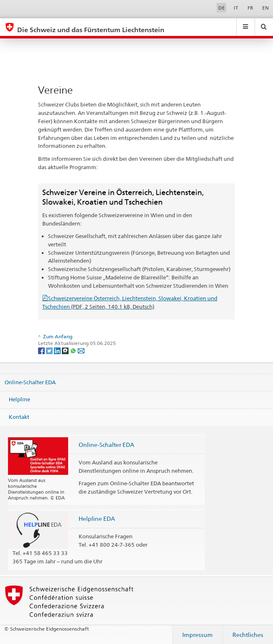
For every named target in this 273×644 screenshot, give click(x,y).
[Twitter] (50, 350)
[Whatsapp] (74, 350)
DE (222, 8)
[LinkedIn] (58, 350)
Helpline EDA (97, 518)
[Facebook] (42, 350)
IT (236, 8)
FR (250, 8)
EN (265, 8)
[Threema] (66, 350)
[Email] (81, 350)
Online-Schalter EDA (30, 382)
